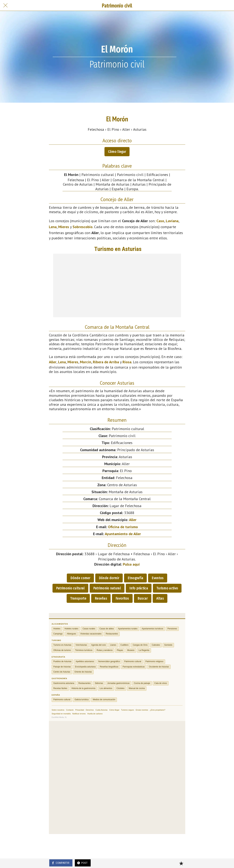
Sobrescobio (83, 227)
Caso (160, 221)
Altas (160, 598)
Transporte (78, 598)
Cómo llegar (117, 152)
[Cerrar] (5, 5)
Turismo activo (167, 588)
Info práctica (139, 588)
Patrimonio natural (107, 588)
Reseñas (101, 598)
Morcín (86, 362)
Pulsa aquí (131, 564)
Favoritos (122, 598)
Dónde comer (80, 578)
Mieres (64, 227)
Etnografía (135, 578)
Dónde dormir (109, 578)
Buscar (143, 598)
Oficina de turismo (123, 527)
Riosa (127, 362)
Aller (53, 362)
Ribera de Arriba (106, 362)
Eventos (158, 578)
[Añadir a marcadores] (181, 863)
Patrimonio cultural (70, 588)
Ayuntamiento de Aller (123, 534)
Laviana (172, 221)
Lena (53, 227)
